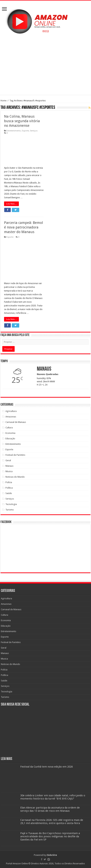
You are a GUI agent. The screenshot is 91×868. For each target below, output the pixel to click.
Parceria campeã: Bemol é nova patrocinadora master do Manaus (24, 227)
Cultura (9, 428)
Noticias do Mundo (15, 477)
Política (9, 488)
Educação (10, 439)
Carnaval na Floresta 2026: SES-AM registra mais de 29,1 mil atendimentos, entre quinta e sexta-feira (52, 822)
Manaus (9, 466)
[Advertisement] (46, 65)
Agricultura (11, 411)
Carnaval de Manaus (16, 422)
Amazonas (11, 417)
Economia (10, 433)
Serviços (34, 131)
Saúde (9, 493)
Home (4, 101)
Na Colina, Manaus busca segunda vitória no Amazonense (22, 121)
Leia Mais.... (11, 204)
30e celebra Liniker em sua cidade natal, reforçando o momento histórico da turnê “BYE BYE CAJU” (53, 797)
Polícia (9, 482)
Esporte (25, 131)
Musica (9, 471)
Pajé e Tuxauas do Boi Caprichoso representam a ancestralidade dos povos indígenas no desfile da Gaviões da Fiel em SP (50, 836)
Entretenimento (14, 131)
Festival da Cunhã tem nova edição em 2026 (47, 767)
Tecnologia (11, 504)
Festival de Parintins (15, 455)
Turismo (10, 510)
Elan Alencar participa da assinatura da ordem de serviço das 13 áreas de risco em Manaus (50, 809)
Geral (8, 460)
